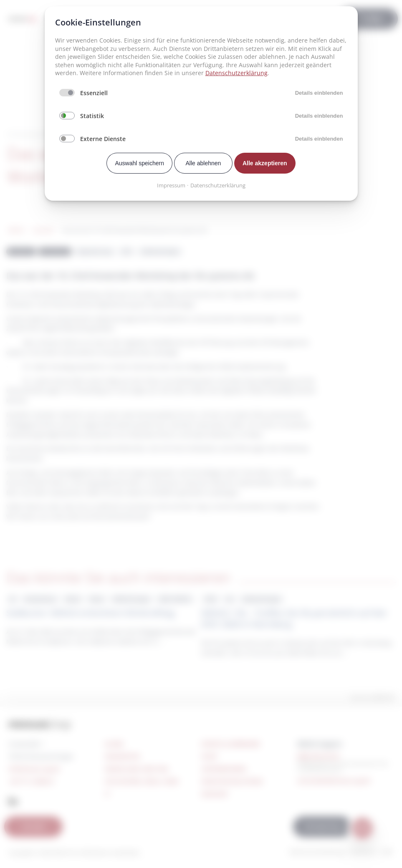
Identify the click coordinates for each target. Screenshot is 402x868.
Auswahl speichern (139, 163)
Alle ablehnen (204, 163)
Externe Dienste (103, 139)
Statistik (92, 116)
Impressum (171, 185)
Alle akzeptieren (265, 163)
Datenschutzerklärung (236, 73)
